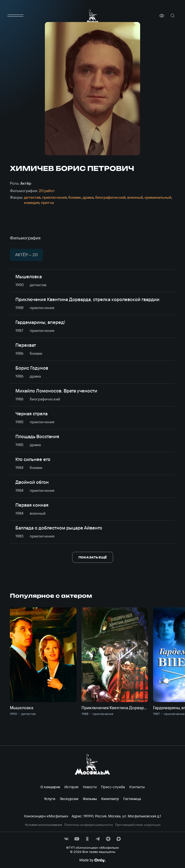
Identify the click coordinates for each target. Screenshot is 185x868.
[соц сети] (66, 839)
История (71, 787)
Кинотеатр (110, 799)
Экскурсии (69, 799)
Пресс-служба (113, 787)
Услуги (50, 799)
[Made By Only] (92, 860)
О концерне (50, 787)
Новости (90, 787)
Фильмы (90, 799)
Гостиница (132, 799)
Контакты (137, 787)
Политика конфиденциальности (89, 825)
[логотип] (92, 16)
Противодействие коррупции (138, 825)
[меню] (15, 16)
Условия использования (43, 825)
